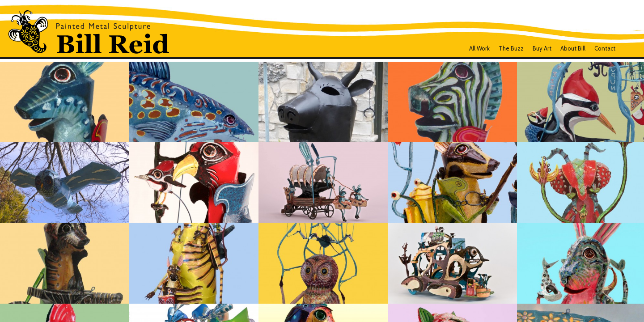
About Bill (573, 48)
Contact (605, 48)
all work (479, 48)
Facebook (627, 48)
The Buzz (511, 48)
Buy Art (542, 48)
